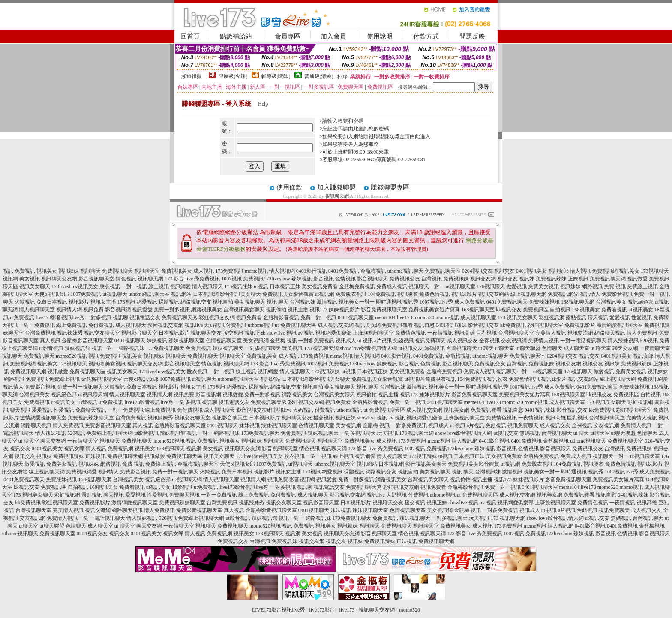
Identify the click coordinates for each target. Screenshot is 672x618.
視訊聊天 (90, 271)
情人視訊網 (282, 271)
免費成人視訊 (392, 286)
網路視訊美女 (207, 310)
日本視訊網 (206, 294)
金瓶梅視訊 (373, 271)
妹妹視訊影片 (344, 310)
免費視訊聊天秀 (180, 317)
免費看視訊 (614, 310)
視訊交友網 (483, 279)
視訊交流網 (580, 333)
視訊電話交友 (145, 317)
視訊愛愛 (142, 310)
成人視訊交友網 (336, 325)
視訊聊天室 (147, 271)
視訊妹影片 (464, 294)
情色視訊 (126, 279)
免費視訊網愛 (563, 294)
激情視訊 (327, 302)
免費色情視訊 (435, 294)
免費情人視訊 (543, 341)
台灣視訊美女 (611, 302)
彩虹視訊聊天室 (545, 325)
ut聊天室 (505, 348)
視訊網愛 (180, 286)
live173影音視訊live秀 (60, 317)
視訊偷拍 (276, 310)
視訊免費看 (249, 317)
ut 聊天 (486, 348)
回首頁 (190, 36)
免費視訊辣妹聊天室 (91, 418)
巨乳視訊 (486, 333)
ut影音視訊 (51, 348)
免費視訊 (25, 271)
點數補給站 (236, 36)
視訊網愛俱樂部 (333, 333)
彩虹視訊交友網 (217, 317)
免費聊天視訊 (91, 410)
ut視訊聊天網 (93, 395)
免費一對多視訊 (172, 310)
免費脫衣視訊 (351, 294)
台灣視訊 (432, 279)
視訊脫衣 (408, 294)
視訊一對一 (105, 348)
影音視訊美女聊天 (240, 294)
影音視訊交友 (483, 325)
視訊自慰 (424, 325)
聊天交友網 (625, 348)
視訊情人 (590, 294)
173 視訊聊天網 (321, 348)
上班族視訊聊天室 (373, 333)
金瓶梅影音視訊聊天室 (87, 341)
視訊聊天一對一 (426, 286)
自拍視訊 (560, 310)
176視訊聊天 (491, 286)
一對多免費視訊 (316, 341)
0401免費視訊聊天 (507, 302)
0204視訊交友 (477, 271)
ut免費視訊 (22, 317)
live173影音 (322, 610)
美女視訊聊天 (250, 302)
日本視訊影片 (174, 333)
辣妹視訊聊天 (228, 348)
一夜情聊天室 (655, 348)
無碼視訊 (435, 348)
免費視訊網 (605, 271)
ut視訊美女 (640, 310)
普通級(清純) (319, 76)
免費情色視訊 (411, 333)
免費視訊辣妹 (551, 279)
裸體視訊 (169, 302)
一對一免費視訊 (37, 325)
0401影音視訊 (312, 271)
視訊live (194, 325)
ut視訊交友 (410, 348)
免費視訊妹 (456, 279)
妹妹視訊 (157, 341)
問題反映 (472, 36)
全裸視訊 (489, 341)
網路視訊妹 (132, 348)
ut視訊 (261, 286)
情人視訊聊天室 (37, 310)
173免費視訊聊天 (165, 348)
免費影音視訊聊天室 (108, 425)
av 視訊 (306, 333)
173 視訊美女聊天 (517, 317)
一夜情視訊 (440, 333)
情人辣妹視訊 (623, 341)
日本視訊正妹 (285, 286)
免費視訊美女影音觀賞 (288, 294)
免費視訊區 (536, 310)
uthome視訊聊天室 (149, 294)
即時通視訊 (389, 302)
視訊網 (10, 279)
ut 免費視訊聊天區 (295, 325)
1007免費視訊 (86, 294)
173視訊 (126, 302)
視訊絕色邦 (641, 302)
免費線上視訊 (642, 286)
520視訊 (649, 341)
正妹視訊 (578, 279)
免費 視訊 (615, 286)
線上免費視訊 (72, 325)
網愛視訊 (147, 302)
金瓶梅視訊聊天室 (102, 379)
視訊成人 (346, 341)
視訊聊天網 (337, 196)
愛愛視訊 (620, 317)
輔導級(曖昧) (276, 76)
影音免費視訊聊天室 (384, 310)
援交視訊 (233, 333)
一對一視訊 (134, 286)
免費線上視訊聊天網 (110, 433)
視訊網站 (181, 294)
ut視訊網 (325, 294)
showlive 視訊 (282, 333)
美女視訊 (30, 279)
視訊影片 (79, 302)
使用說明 (380, 36)
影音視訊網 (118, 310)
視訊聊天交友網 (59, 279)
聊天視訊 (598, 317)
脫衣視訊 (110, 286)
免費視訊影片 (580, 325)
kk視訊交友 (509, 310)
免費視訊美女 (177, 271)
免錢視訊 (403, 341)
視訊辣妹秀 (70, 333)
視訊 (8, 271)
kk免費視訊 (513, 325)
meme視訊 (256, 271)
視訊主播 (298, 310)
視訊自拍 (223, 302)
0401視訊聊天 (130, 341)
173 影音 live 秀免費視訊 (192, 279)
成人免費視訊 (470, 302)
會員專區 (288, 36)
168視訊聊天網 (578, 302)
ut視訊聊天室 (460, 286)
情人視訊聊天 (207, 286)
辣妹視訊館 (78, 348)
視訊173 (318, 310)
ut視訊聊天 (115, 294)
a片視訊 (383, 341)
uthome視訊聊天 (405, 271)
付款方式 (426, 36)
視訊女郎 (558, 271)
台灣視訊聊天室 (516, 333)
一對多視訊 (99, 317)
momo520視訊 (71, 356)
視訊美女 (47, 271)
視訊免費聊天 (430, 341)
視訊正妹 (255, 333)
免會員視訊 (198, 348)
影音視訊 (324, 279)
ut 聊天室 (601, 348)
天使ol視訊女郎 (52, 294)
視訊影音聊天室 (139, 333)
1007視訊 (231, 279)
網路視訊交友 (196, 302)
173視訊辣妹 (238, 286)
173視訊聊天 (655, 271)
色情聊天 (552, 348)
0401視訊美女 (531, 271)
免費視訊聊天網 (608, 279)
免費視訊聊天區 (87, 371)
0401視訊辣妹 (451, 325)
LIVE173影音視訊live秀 (278, 610)
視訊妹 (527, 279)
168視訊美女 (586, 310)
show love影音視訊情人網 (368, 348)
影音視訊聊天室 (96, 279)
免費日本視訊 (52, 302)
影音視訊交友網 (165, 325)
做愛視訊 (516, 286)
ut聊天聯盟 (528, 348)
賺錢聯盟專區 (390, 187)
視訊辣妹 (69, 271)
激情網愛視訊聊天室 (620, 325)
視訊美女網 (368, 325)
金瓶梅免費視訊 (357, 286)
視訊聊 (120, 317)
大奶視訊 (214, 325)
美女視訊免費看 (320, 286)
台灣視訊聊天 (462, 348)
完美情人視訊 (551, 333)
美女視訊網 (256, 341)
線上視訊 (159, 286)
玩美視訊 (292, 348)
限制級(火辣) (233, 76)
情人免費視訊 (642, 333)
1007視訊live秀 (436, 302)
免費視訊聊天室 (443, 271)
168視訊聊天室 (478, 310)
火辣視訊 (25, 302)
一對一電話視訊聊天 (583, 341)
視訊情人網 (69, 310)
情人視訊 (580, 271)
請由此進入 (417, 136)
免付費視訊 (101, 325)
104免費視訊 (382, 294)
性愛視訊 (642, 317)
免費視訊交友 (405, 279)
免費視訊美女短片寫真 (434, 310)
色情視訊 (345, 279)
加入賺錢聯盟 (336, 187)
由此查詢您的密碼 (369, 129)
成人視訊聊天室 (478, 317)
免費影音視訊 (617, 294)
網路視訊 (592, 286)
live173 (405, 317)
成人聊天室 (576, 348)
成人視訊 (204, 271)
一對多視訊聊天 (263, 348)
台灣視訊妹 (303, 302)
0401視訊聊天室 (356, 317)
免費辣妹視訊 (544, 302)
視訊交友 (504, 271)
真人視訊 (50, 341)
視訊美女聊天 (35, 286)
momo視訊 (447, 317)
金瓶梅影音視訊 (281, 317)
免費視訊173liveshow (266, 279)
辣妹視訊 (302, 279)
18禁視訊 (87, 402)
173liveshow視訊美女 (75, 286)
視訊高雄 (465, 333)
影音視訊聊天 (372, 279)
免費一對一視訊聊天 (80, 387)
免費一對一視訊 (318, 317)
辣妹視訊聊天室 (186, 341)
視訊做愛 (637, 279)
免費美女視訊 (543, 286)
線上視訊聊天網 (528, 294)
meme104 (385, 317)
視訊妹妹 (570, 286)
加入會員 (333, 36)
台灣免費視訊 (40, 333)
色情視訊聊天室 (224, 341)
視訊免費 (93, 310)
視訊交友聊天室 (102, 333)
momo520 (424, 317)
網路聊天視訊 (610, 333)
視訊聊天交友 (206, 333)
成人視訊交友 (462, 341)
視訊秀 (411, 302)
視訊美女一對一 (357, 302)
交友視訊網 (514, 341)
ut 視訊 (365, 341)
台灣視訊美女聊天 (244, 310)
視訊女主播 (103, 302)
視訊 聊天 (277, 302)
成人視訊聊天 (131, 325)
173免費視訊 (229, 271)
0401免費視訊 (344, 271)
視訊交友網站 (494, 294)
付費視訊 (236, 325)
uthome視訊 (261, 325)
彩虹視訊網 (552, 317)
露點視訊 (576, 317)
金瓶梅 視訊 (283, 341)
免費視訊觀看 (397, 325)
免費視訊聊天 (117, 271)
